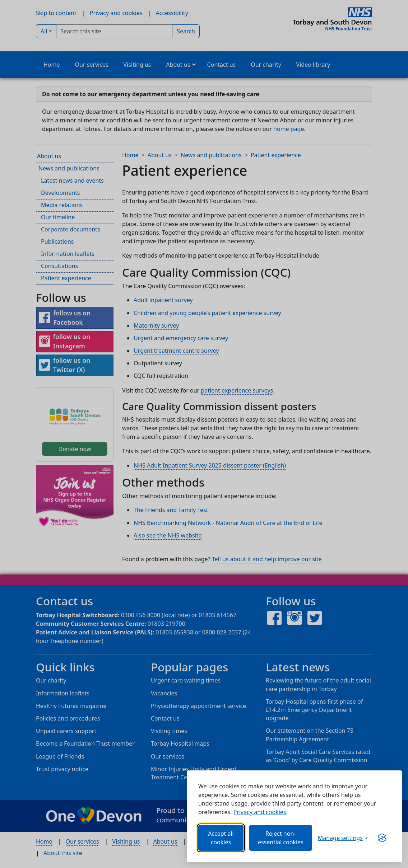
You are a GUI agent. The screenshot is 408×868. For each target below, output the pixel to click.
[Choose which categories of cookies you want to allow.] (343, 838)
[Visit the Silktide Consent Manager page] (382, 838)
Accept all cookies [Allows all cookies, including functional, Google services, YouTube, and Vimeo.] (221, 838)
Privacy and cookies (260, 812)
